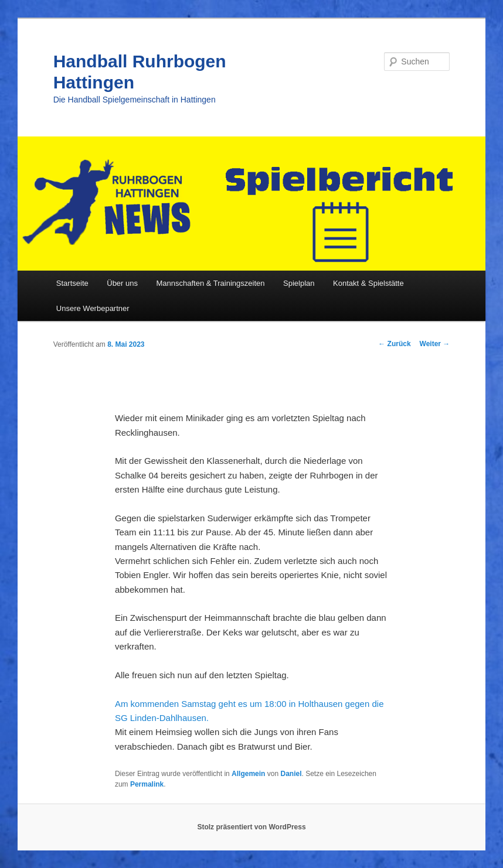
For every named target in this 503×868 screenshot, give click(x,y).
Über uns (122, 283)
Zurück (394, 344)
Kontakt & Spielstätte (368, 283)
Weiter (435, 344)
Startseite (72, 283)
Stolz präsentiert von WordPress (251, 827)
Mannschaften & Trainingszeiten (211, 283)
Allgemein (248, 774)
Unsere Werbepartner (93, 308)
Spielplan (299, 283)
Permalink (147, 784)
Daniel (291, 774)
